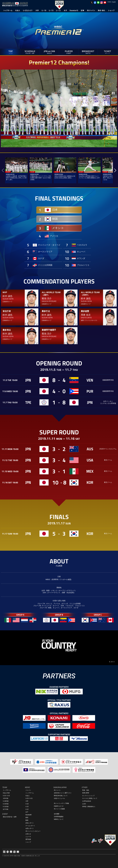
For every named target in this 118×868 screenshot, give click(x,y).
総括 (27, 817)
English (114, 2)
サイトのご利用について (90, 798)
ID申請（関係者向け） (89, 807)
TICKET (107, 52)
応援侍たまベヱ (59, 806)
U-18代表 (6, 801)
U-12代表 (6, 807)
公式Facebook (87, 801)
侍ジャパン (57, 790)
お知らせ (28, 834)
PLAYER (69, 52)
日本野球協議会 (59, 817)
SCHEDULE (30, 52)
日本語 (109, 2)
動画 (27, 820)
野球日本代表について (61, 796)
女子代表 (6, 809)
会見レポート (30, 828)
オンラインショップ (88, 796)
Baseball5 (29, 815)
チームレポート (30, 826)
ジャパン (28, 790)
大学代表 (6, 798)
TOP (11, 52)
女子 (27, 812)
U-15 (27, 807)
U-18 (27, 804)
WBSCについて (59, 819)
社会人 (28, 796)
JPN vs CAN (49, 52)
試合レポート (30, 823)
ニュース (28, 837)
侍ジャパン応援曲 (59, 809)
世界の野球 (86, 793)
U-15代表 (6, 804)
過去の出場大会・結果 (10, 817)
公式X (84, 804)
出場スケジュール (59, 798)
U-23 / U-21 (6, 796)
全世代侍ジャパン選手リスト (63, 793)
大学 (27, 801)
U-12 (27, 809)
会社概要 (57, 814)
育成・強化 (86, 790)
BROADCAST (88, 52)
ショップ (28, 842)
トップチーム (7, 790)
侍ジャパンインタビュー (33, 831)
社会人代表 (6, 793)
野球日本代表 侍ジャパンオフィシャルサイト (16, 4)
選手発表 (28, 839)
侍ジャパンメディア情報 (61, 803)
